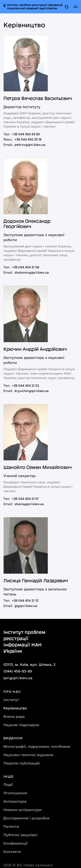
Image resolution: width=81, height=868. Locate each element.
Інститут (11, 700)
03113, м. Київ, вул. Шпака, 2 (29, 664)
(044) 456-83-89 (18, 671)
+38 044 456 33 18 (28, 139)
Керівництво (15, 708)
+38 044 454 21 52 (25, 386)
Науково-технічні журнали (28, 755)
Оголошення (15, 793)
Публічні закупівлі (20, 835)
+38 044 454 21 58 (25, 267)
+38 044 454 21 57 (25, 499)
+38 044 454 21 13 (25, 601)
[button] (76, 7)
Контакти (12, 852)
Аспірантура (15, 801)
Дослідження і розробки (26, 818)
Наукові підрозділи (21, 725)
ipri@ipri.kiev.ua (18, 678)
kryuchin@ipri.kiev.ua (32, 391)
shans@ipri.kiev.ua (29, 504)
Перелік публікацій (21, 763)
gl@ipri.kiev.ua (26, 606)
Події (8, 785)
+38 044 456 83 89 (26, 134)
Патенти (11, 826)
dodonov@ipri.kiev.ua (32, 272)
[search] (67, 7)
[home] (33, 7)
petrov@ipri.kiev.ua (30, 145)
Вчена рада (14, 716)
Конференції (15, 843)
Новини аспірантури (22, 810)
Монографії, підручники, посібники (37, 746)
